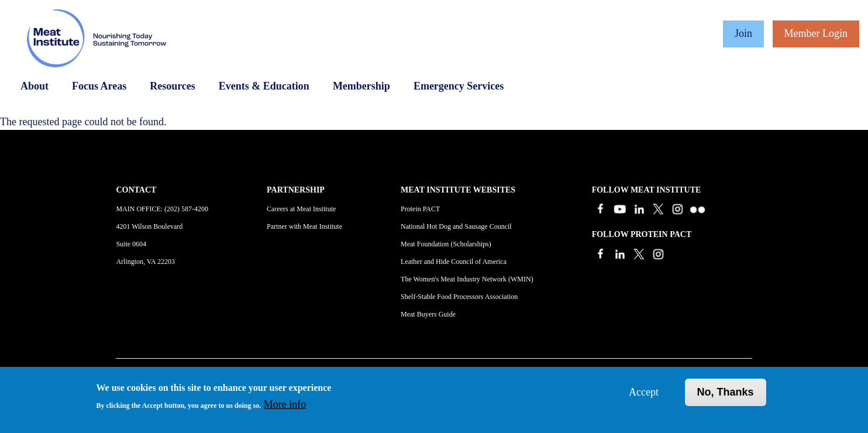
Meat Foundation (425, 244)
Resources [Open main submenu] (173, 86)
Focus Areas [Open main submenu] (99, 86)
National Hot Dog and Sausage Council (456, 226)
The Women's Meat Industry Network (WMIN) (467, 279)
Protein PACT (420, 209)
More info (285, 404)
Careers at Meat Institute (301, 209)
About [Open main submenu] (35, 86)
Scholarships (471, 244)
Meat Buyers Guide (428, 314)
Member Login (816, 33)
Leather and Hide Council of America (454, 262)
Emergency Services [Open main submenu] (459, 86)
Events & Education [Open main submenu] (264, 86)
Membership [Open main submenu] (361, 86)
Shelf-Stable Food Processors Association (459, 297)
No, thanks (726, 392)
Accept (644, 392)
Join (743, 33)
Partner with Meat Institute (304, 226)
